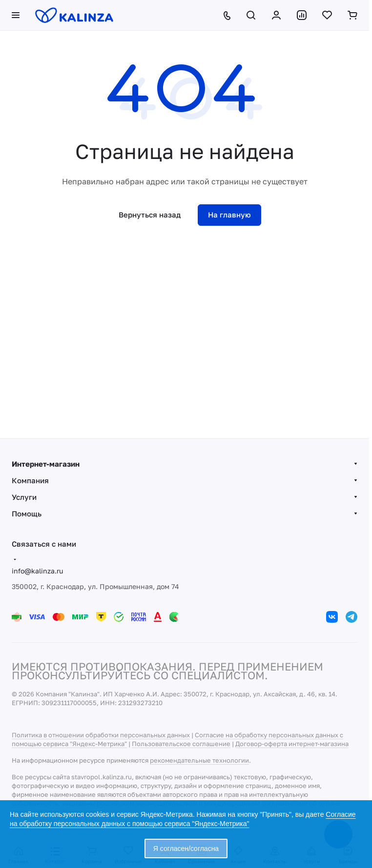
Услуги (24, 497)
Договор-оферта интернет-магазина (292, 744)
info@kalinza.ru (37, 571)
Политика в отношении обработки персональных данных (101, 735)
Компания (30, 480)
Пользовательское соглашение (181, 744)
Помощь (27, 513)
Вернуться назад (150, 215)
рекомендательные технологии (199, 760)
